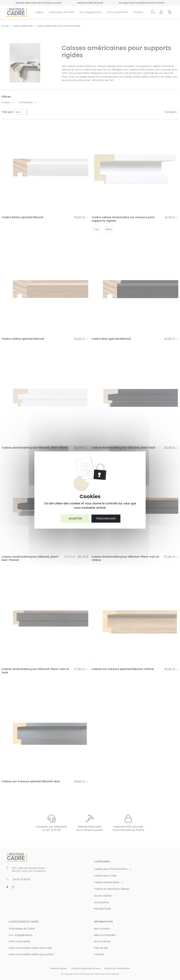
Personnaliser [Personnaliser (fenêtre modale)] (106, 519)
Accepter (75, 519)
